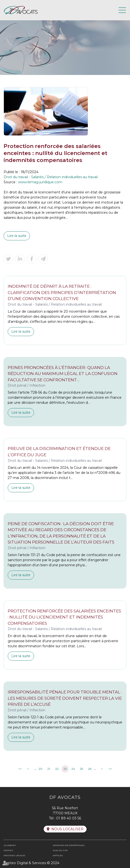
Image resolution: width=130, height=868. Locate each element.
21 (49, 769)
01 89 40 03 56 (69, 818)
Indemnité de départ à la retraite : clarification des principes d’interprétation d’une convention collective (62, 292)
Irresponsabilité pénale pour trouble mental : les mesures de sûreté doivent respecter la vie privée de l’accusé (65, 698)
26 (90, 769)
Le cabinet (10, 845)
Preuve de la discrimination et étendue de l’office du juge (59, 452)
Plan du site (60, 850)
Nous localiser (67, 829)
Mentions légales (14, 855)
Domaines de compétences (69, 845)
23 (65, 769)
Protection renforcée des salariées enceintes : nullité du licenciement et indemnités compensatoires (64, 617)
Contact (8, 850)
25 (81, 769)
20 (41, 769)
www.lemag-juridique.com (40, 182)
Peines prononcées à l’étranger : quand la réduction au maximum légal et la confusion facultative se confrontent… (63, 374)
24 (73, 769)
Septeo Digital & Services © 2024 (31, 863)
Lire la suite (17, 236)
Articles (58, 855)
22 (57, 769)
